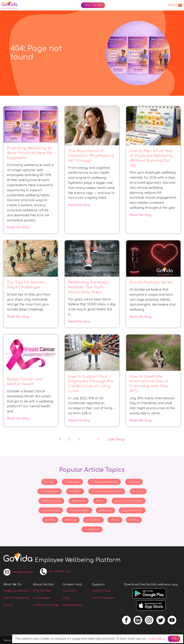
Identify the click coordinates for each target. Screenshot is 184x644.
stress (115, 520)
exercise (71, 520)
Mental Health (50, 491)
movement (92, 529)
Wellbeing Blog (73, 605)
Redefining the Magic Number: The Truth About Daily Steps (89, 287)
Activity (49, 482)
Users (66, 598)
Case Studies (42, 598)
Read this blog (18, 227)
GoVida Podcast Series (151, 282)
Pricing (8, 605)
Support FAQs (101, 591)
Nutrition (75, 491)
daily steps (93, 520)
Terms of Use (11, 640)
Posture (138, 491)
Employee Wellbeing (104, 482)
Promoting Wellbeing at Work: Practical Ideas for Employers (30, 153)
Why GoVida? (42, 591)
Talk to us (93, 5)
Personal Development (107, 491)
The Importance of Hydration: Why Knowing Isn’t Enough (91, 156)
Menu (175, 5)
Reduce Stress (51, 501)
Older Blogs (116, 439)
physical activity (132, 510)
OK (174, 639)
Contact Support (103, 598)
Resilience (79, 501)
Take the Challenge (16, 598)
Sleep (100, 501)
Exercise (134, 482)
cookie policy (156, 639)
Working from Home (129, 501)
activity (134, 520)
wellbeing (105, 510)
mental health (51, 510)
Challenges (72, 482)
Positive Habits (79, 510)
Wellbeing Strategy (46, 605)
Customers (70, 591)
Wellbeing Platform (16, 591)
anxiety (50, 520)
